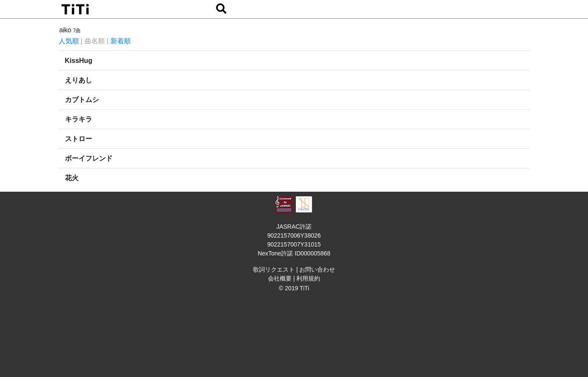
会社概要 (280, 278)
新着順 (121, 41)
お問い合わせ (317, 269)
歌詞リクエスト (274, 269)
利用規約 (308, 278)
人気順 (69, 41)
